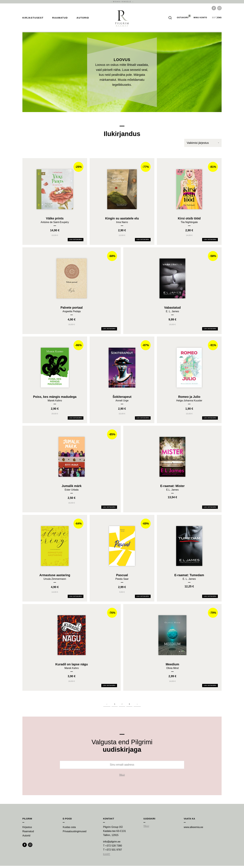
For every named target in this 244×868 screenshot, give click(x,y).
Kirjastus (27, 829)
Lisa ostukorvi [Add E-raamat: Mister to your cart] (210, 509)
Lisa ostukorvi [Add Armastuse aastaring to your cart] (76, 598)
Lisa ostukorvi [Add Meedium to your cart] (210, 688)
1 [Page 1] (115, 706)
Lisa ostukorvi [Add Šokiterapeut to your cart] (143, 420)
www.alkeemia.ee (194, 829)
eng (219, 19)
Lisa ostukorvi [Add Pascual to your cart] (143, 598)
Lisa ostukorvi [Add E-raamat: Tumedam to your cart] (210, 598)
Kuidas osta (69, 829)
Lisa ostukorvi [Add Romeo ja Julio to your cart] (210, 420)
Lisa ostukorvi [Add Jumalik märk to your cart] (109, 509)
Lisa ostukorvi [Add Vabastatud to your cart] (210, 331)
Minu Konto (200, 19)
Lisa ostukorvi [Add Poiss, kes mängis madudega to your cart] (76, 420)
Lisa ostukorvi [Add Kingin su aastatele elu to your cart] (143, 242)
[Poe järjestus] (203, 145)
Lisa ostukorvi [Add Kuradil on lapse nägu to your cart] (109, 688)
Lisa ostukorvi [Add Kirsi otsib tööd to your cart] (210, 242)
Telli (122, 777)
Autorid (83, 19)
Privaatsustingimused (75, 834)
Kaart (107, 856)
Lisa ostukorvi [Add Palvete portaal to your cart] (109, 331)
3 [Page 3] (129, 706)
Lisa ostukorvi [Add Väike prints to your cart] (76, 242)
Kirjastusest (33, 19)
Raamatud (60, 19)
